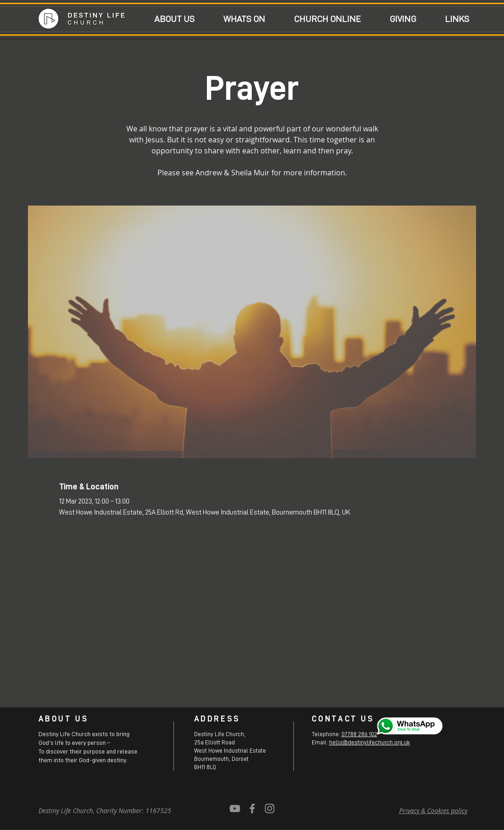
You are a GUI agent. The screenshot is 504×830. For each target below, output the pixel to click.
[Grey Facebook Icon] (252, 808)
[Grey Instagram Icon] (270, 808)
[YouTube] (235, 808)
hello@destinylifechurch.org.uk (370, 742)
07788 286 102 (359, 734)
